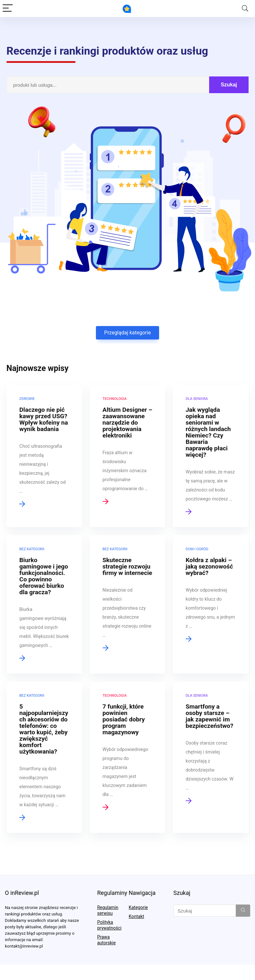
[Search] (245, 9)
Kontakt (136, 916)
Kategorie (138, 907)
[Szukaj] (243, 911)
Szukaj (229, 85)
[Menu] (8, 9)
